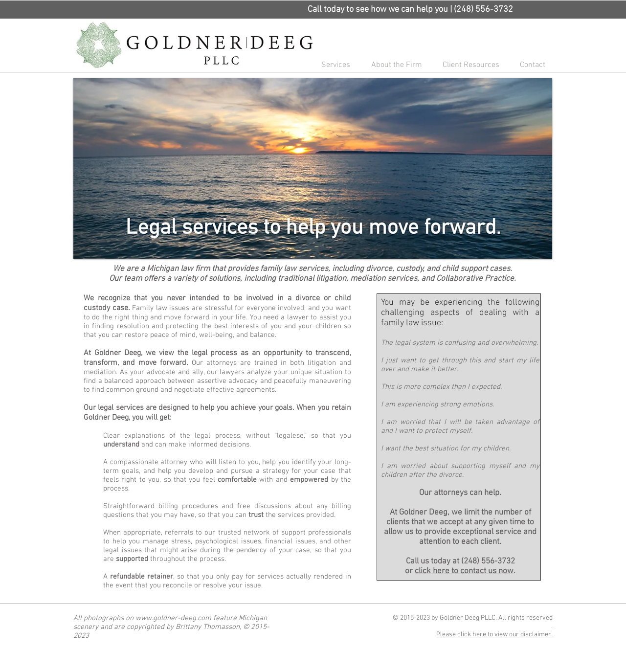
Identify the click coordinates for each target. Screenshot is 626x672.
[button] (333, 65)
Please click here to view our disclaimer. (494, 635)
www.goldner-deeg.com (173, 618)
